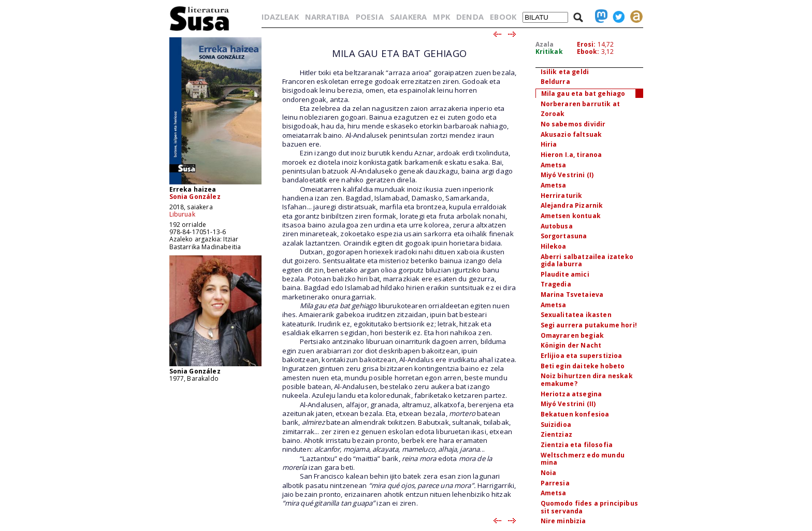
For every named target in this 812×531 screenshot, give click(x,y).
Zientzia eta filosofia (577, 445)
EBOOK (503, 17)
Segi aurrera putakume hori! (589, 325)
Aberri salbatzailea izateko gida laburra (587, 261)
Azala (545, 44)
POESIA (370, 17)
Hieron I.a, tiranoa (571, 155)
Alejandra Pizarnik (572, 205)
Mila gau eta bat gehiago (583, 94)
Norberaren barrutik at (581, 104)
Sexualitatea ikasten (576, 315)
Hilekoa (554, 246)
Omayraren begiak (572, 335)
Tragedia (556, 284)
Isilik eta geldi (565, 72)
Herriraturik (562, 196)
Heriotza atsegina (571, 394)
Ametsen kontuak (571, 216)
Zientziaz (556, 434)
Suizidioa (556, 425)
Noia (549, 473)
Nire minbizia (563, 521)
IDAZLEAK (280, 17)
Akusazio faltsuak (571, 134)
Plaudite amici (565, 274)
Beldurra (555, 82)
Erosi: (586, 44)
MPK (441, 17)
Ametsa (554, 165)
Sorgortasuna (564, 236)
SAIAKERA (408, 17)
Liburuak (182, 214)
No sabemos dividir (573, 124)
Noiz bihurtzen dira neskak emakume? (587, 380)
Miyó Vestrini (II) (568, 404)
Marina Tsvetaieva (572, 295)
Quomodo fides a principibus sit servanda (589, 507)
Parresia (555, 483)
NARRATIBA (327, 17)
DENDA (470, 17)
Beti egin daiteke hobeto (583, 366)
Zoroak (553, 114)
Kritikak (549, 52)
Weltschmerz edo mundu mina (583, 459)
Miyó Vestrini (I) (567, 175)
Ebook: (588, 52)
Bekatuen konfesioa (575, 414)
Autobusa (557, 226)
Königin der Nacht (571, 345)
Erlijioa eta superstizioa (582, 356)
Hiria (549, 144)
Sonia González (195, 197)
